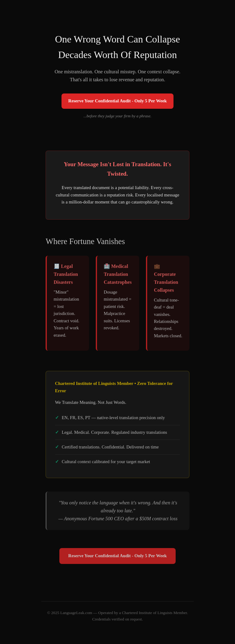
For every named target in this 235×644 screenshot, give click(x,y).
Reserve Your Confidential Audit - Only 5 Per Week (117, 101)
